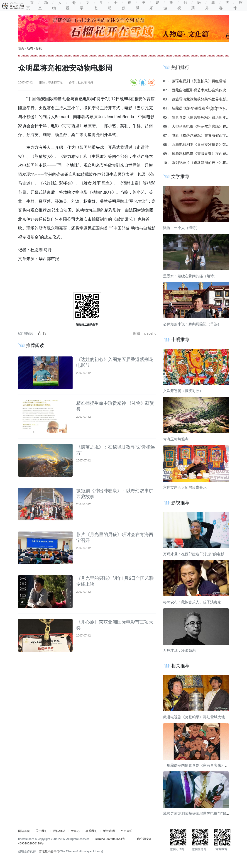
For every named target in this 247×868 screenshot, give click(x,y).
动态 (30, 48)
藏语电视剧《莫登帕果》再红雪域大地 (203, 81)
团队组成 (59, 831)
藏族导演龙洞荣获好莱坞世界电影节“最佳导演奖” (203, 813)
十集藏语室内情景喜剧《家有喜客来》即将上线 (201, 765)
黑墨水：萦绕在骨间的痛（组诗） (190, 276)
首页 (21, 48)
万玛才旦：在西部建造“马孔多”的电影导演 (197, 554)
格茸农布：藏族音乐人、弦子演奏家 (192, 602)
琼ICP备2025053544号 (110, 839)
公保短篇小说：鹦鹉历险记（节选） (192, 324)
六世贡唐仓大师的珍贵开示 (185, 487)
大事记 (75, 831)
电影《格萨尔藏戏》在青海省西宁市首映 (204, 135)
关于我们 (42, 831)
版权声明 (109, 831)
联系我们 (91, 831)
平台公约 (127, 831)
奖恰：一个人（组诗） (181, 228)
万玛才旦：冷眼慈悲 (179, 650)
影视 (39, 48)
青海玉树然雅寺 (176, 439)
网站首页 (24, 831)
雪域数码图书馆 (49, 851)
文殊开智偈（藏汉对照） (183, 391)
